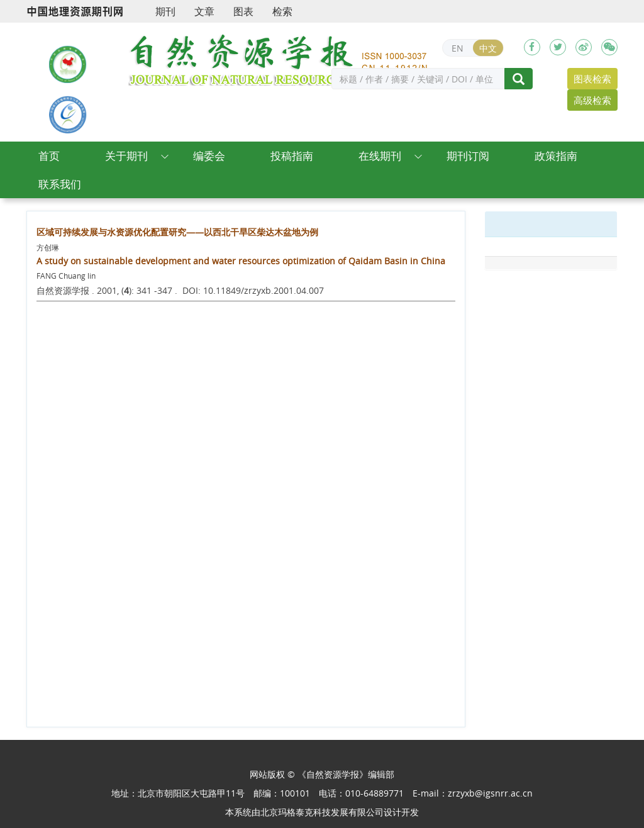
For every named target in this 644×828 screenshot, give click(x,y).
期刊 (165, 11)
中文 (488, 48)
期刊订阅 (468, 156)
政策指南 (556, 156)
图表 (243, 11)
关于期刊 (126, 156)
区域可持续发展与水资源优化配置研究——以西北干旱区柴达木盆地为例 (177, 232)
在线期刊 (380, 156)
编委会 (209, 156)
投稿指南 (292, 156)
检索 (282, 11)
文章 (204, 11)
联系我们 (60, 184)
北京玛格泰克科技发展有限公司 (322, 812)
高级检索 (592, 100)
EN (458, 48)
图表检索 (592, 79)
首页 (49, 156)
